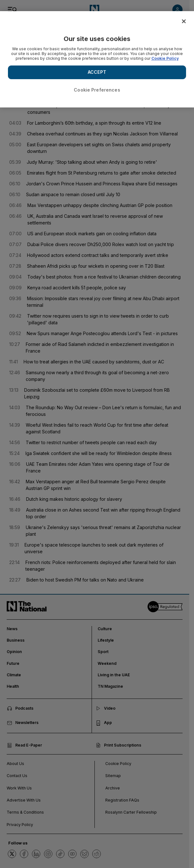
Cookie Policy (165, 58)
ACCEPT (97, 72)
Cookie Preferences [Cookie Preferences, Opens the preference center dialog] (97, 90)
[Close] (184, 21)
